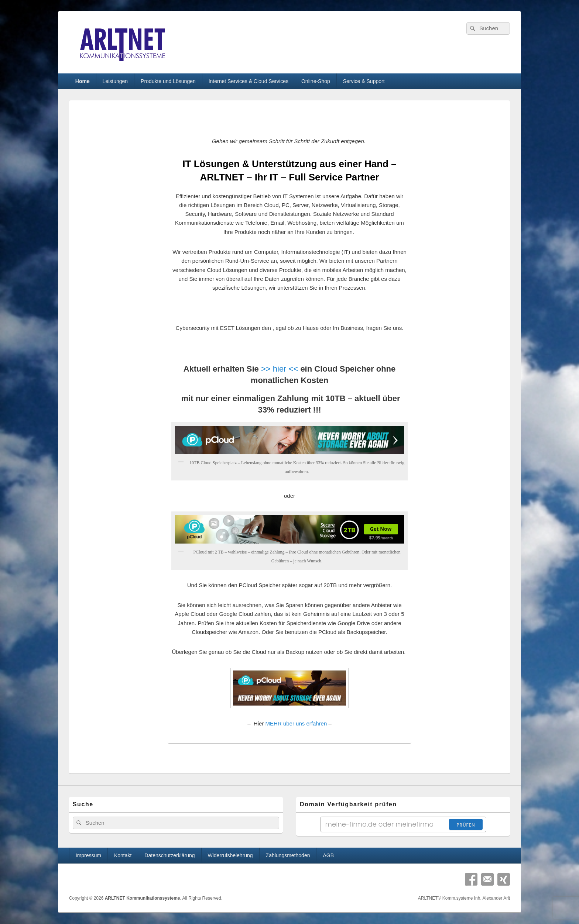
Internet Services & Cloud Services (249, 81)
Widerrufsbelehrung (230, 855)
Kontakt (123, 855)
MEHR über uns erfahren (296, 723)
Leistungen (115, 81)
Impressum (88, 855)
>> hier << (280, 369)
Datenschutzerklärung (169, 855)
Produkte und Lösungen (168, 81)
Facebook (471, 879)
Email (487, 879)
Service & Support (364, 81)
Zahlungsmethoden (288, 855)
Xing (504, 879)
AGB (328, 855)
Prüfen (466, 825)
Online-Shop (316, 81)
